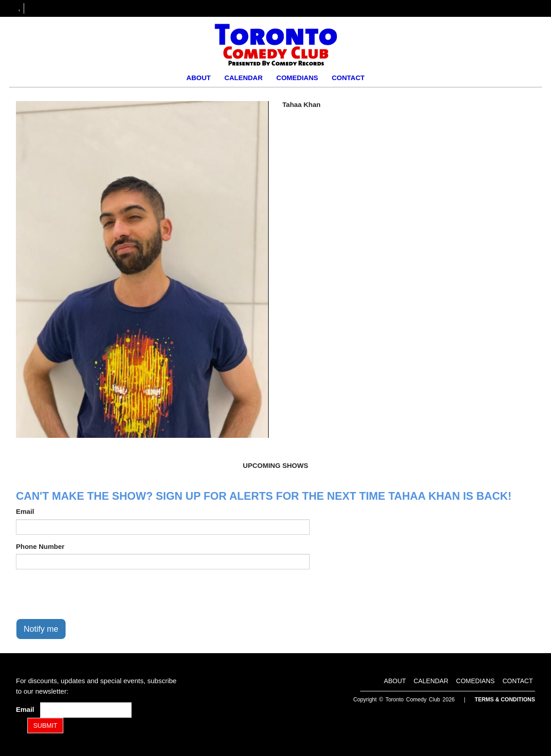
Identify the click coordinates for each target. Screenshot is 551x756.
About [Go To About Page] (198, 78)
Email (25, 511)
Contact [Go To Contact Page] (348, 78)
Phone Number (40, 546)
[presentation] (85, 594)
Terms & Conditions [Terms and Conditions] (505, 700)
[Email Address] (86, 710)
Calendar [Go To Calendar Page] (244, 78)
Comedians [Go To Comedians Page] (297, 78)
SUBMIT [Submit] (45, 726)
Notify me (41, 629)
